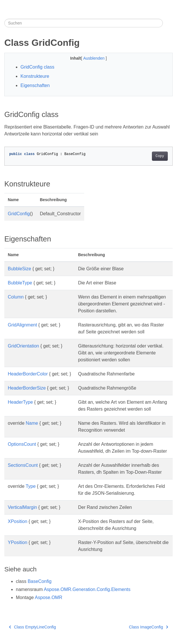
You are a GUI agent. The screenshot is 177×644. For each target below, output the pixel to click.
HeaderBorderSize (27, 388)
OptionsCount (22, 444)
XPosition (18, 521)
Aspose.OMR (49, 597)
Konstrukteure (35, 76)
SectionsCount (23, 465)
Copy (160, 156)
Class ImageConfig (148, 627)
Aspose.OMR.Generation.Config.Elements (87, 589)
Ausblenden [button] (95, 58)
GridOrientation (23, 346)
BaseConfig (40, 581)
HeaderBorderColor (28, 374)
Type (31, 486)
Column (16, 297)
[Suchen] (84, 23)
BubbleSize (19, 269)
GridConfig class (37, 67)
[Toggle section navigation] (168, 23)
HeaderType (20, 402)
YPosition (18, 542)
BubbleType (20, 283)
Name (32, 423)
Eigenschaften (35, 85)
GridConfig (19, 214)
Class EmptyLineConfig (32, 627)
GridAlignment (22, 325)
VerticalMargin (22, 507)
